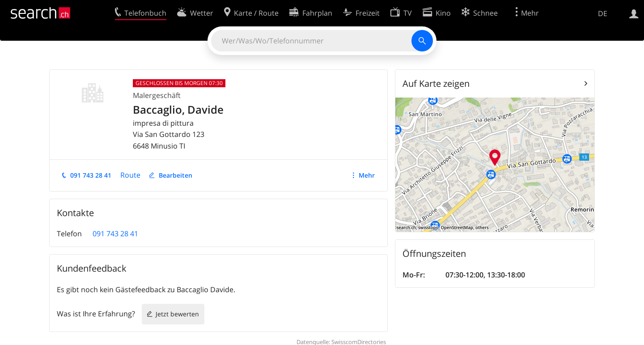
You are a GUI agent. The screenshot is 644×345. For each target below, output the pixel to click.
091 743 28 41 (91, 175)
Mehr (367, 175)
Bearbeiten (176, 175)
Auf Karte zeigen (436, 83)
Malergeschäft (157, 95)
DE (603, 13)
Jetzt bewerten (177, 314)
